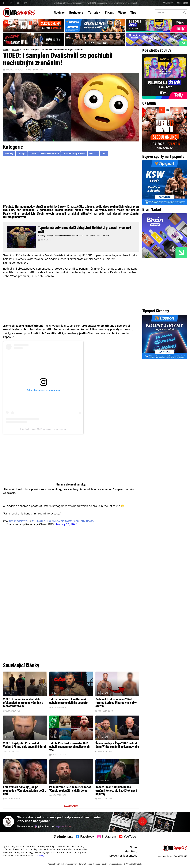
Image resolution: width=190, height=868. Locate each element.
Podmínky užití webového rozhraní (63, 864)
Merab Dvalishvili (50, 154)
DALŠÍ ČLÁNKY (71, 806)
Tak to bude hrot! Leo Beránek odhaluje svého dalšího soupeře (68, 701)
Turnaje (94, 13)
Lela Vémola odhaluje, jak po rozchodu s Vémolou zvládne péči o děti (25, 791)
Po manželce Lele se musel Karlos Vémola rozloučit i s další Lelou (70, 789)
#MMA (56, 521)
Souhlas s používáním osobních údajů (109, 864)
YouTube (128, 837)
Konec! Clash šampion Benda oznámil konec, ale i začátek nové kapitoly (116, 791)
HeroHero (131, 852)
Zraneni (33, 154)
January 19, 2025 (66, 525)
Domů (6, 50)
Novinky (59, 13)
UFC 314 (106, 236)
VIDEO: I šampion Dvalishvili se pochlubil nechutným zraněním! (53, 50)
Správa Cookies (85, 864)
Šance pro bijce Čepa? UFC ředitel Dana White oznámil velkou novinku (117, 745)
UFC (104, 154)
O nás (134, 848)
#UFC (47, 521)
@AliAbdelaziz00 (20, 521)
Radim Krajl (37, 70)
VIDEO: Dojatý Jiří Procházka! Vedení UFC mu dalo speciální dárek (25, 745)
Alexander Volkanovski (65, 236)
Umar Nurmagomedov (74, 154)
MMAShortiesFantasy (123, 856)
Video (122, 13)
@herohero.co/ (53, 827)
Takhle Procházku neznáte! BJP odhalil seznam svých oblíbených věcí (69, 747)
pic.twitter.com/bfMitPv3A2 (78, 521)
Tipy (133, 13)
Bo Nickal (80, 236)
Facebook (85, 837)
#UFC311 (37, 521)
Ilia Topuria (90, 236)
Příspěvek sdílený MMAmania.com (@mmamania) (43, 429)
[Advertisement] (71, 181)
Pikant (109, 13)
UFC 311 (93, 154)
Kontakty (40, 856)
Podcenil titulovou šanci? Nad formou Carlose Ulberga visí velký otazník (116, 703)
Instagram (107, 837)
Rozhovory (76, 13)
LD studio (138, 864)
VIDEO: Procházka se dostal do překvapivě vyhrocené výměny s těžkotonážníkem (23, 703)
